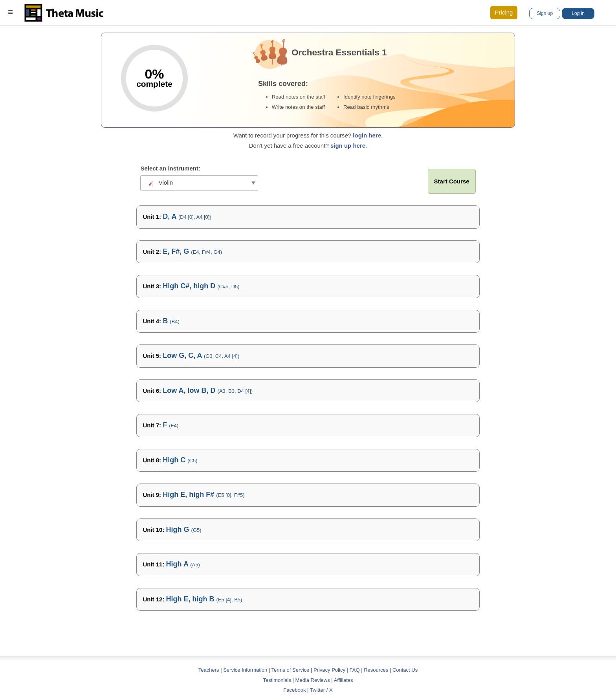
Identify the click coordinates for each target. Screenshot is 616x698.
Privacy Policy (329, 670)
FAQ (355, 670)
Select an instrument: (170, 168)
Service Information (245, 670)
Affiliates (344, 680)
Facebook (294, 690)
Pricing (504, 12)
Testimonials (277, 680)
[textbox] (199, 183)
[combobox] (199, 183)
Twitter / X (321, 690)
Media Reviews (313, 680)
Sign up (545, 13)
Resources (376, 670)
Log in (578, 13)
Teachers (209, 670)
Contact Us (405, 670)
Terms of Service (291, 670)
